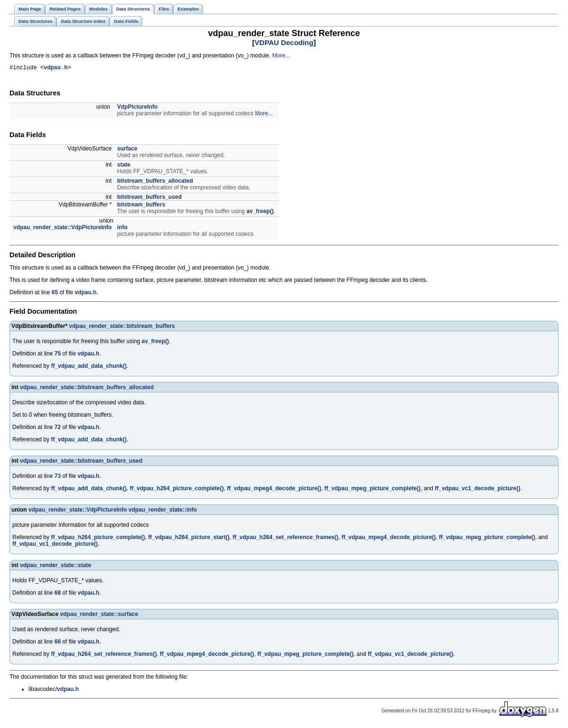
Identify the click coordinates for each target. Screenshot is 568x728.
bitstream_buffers (141, 206)
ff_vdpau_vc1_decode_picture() (477, 490)
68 (58, 594)
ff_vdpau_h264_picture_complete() (177, 490)
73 (58, 477)
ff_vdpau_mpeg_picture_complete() (373, 490)
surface (127, 150)
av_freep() (260, 213)
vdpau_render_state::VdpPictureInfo (62, 229)
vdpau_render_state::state (56, 567)
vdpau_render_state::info (163, 511)
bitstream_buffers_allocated (155, 182)
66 (58, 643)
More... (281, 56)
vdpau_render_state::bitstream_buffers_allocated (87, 389)
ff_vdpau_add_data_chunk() (88, 367)
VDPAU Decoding (284, 42)
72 (58, 429)
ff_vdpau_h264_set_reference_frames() (285, 539)
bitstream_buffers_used (149, 198)
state (124, 166)
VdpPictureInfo (137, 108)
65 (55, 294)
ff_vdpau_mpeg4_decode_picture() (274, 490)
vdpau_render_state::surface (99, 616)
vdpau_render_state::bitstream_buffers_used (81, 462)
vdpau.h (56, 69)
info (122, 229)
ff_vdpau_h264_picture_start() (189, 539)
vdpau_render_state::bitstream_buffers (122, 327)
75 (58, 355)
